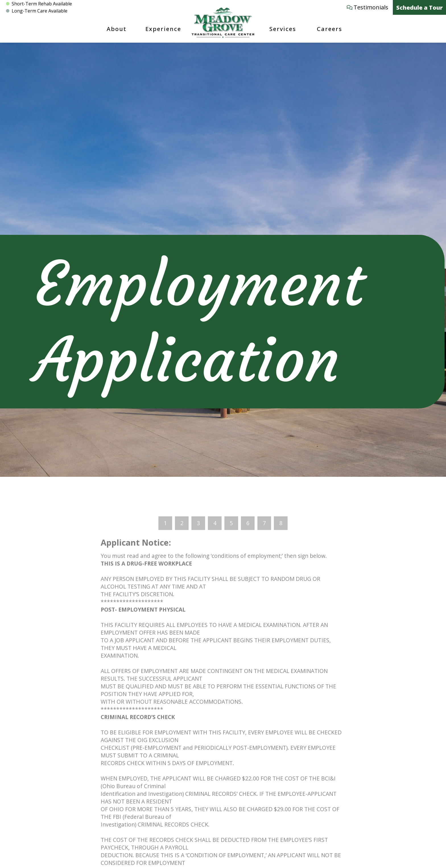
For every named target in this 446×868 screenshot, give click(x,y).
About (117, 29)
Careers (330, 29)
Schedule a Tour (419, 8)
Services (283, 29)
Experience (163, 29)
